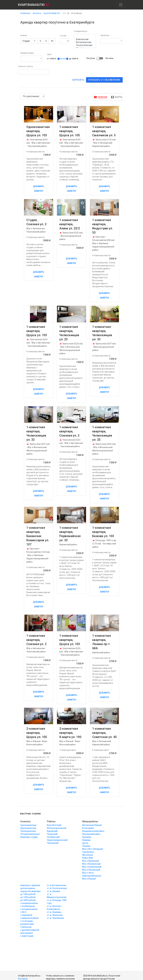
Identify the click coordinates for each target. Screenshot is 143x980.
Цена (49, 54)
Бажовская (85, 39)
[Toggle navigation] (121, 5)
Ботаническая (85, 42)
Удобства (105, 35)
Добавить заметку (39, 189)
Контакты (23, 979)
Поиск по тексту (25, 66)
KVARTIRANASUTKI (34, 5)
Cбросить (78, 80)
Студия (26, 41)
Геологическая (85, 45)
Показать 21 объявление (104, 80)
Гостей (63, 36)
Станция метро (81, 31)
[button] (112, 41)
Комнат (24, 35)
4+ (52, 41)
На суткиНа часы (100, 58)
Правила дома (27, 53)
